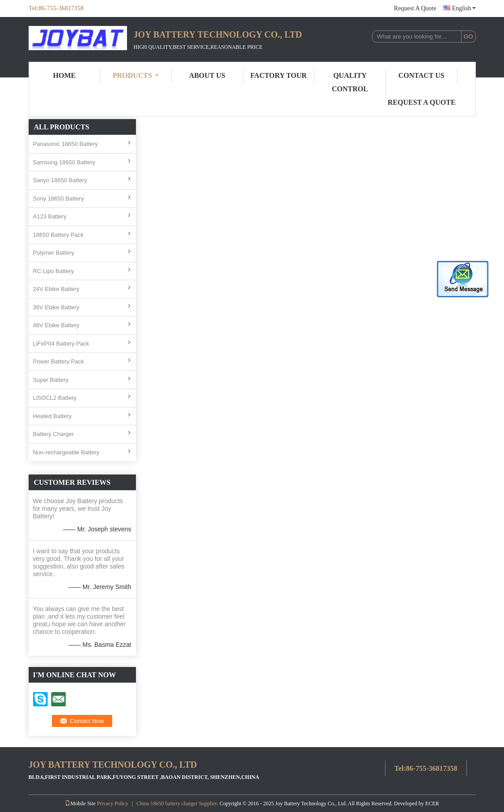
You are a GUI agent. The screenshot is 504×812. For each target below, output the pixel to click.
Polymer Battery (54, 253)
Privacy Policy (113, 803)
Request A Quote (415, 8)
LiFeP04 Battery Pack (61, 344)
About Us (207, 75)
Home (65, 75)
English (464, 8)
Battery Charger (54, 434)
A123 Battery (50, 216)
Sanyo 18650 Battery (60, 180)
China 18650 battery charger (167, 803)
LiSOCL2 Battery (55, 398)
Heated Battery (53, 416)
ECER (432, 803)
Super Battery (51, 380)
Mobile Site (80, 803)
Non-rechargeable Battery (66, 452)
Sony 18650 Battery (59, 199)
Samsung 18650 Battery (64, 162)
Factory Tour (279, 75)
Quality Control (350, 82)
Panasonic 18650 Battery (66, 144)
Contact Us (421, 75)
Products (136, 75)
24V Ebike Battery (56, 289)
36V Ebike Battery (56, 307)
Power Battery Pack (59, 361)
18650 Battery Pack (58, 235)
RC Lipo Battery (54, 271)
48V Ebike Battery (56, 325)
